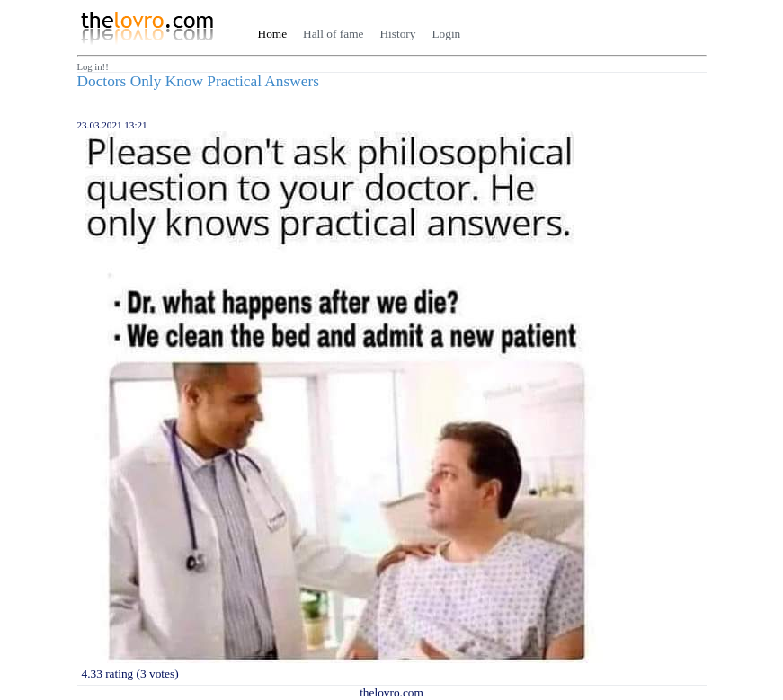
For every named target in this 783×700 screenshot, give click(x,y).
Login (446, 34)
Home (273, 34)
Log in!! (93, 67)
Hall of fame (333, 34)
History (397, 34)
